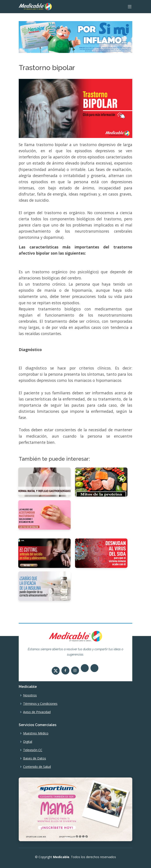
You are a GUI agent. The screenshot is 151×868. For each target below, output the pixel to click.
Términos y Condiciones (40, 704)
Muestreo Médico (36, 733)
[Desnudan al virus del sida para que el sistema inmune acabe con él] (101, 553)
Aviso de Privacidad (37, 712)
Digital (28, 742)
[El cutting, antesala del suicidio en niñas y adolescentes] (44, 553)
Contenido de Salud (37, 767)
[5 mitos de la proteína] (101, 482)
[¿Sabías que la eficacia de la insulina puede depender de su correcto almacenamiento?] (44, 586)
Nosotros (30, 695)
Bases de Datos (35, 758)
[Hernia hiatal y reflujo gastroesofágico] (44, 482)
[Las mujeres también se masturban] (44, 515)
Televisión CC (33, 750)
